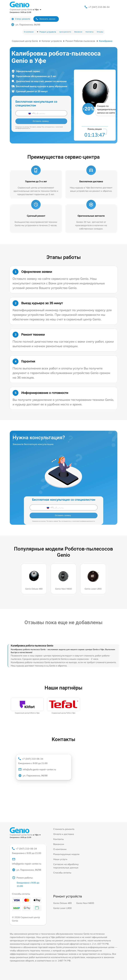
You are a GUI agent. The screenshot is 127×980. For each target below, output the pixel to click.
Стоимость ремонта (64, 829)
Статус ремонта (21, 19)
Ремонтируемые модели (66, 854)
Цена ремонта (65, 32)
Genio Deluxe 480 (63, 903)
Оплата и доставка (64, 834)
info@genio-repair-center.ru (27, 861)
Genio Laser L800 (62, 908)
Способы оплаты (62, 873)
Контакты (89, 32)
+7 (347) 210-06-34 (99, 7)
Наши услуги (60, 859)
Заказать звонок (46, 19)
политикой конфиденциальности (84, 521)
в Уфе (37, 9)
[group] (27, 706)
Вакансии (78, 32)
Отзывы (100, 32)
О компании (29, 32)
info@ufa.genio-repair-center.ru (37, 769)
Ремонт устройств (48, 32)
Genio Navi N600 (85, 903)
